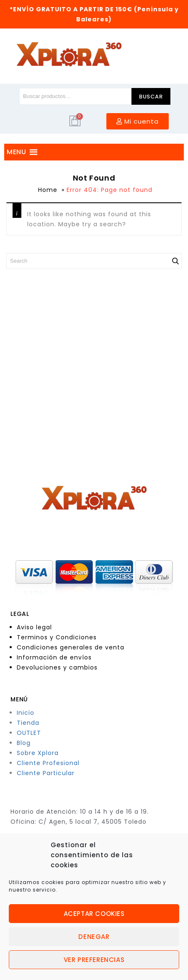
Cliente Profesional (48, 763)
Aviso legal (34, 627)
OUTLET (29, 733)
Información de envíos (54, 657)
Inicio (26, 713)
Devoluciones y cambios (57, 667)
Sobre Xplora (38, 753)
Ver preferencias (94, 960)
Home (48, 190)
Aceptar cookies (94, 914)
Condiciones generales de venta (71, 647)
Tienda (28, 723)
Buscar (151, 97)
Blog (24, 743)
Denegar (94, 937)
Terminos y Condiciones (57, 637)
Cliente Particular (46, 773)
